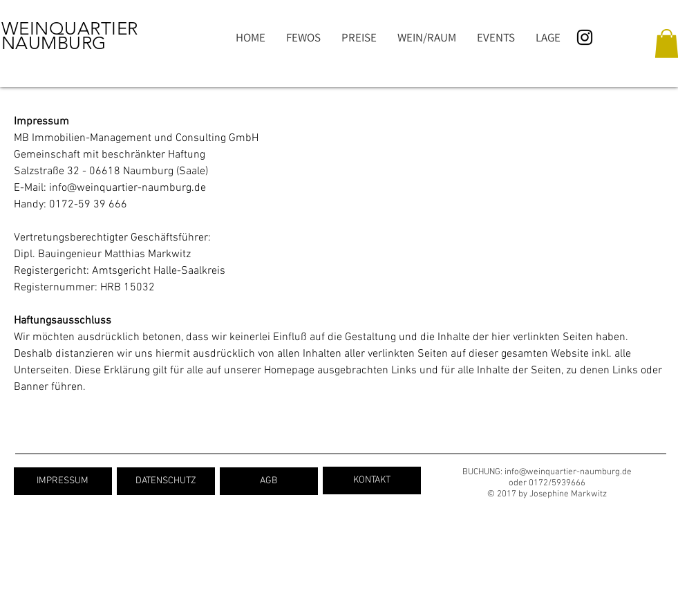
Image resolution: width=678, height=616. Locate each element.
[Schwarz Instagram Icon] (585, 37)
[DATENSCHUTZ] (166, 481)
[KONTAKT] (372, 480)
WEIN (25, 29)
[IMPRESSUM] (63, 481)
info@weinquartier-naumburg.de (128, 188)
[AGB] (269, 481)
